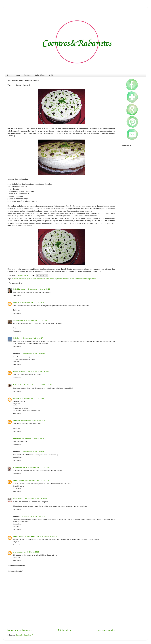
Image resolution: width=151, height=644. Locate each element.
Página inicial (65, 630)
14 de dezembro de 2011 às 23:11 (35, 499)
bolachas (15, 279)
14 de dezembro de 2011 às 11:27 (31, 338)
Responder (17, 295)
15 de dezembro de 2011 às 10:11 (47, 536)
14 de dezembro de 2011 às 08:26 (38, 289)
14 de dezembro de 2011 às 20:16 (37, 481)
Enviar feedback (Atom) (25, 635)
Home (10, 75)
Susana (16, 302)
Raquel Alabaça (19, 371)
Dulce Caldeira (19, 481)
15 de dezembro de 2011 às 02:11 (33, 516)
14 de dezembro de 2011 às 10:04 (32, 302)
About (18, 75)
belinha (16, 398)
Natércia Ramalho (20, 385)
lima (48, 279)
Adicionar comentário (16, 566)
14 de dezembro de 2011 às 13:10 (38, 371)
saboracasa (18, 499)
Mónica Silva (18, 320)
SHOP (51, 75)
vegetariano (92, 279)
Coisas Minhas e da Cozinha (24, 536)
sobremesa (79, 279)
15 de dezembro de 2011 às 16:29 (27, 552)
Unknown (17, 420)
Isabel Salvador (19, 289)
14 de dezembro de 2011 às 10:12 (36, 320)
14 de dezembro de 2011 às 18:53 (33, 452)
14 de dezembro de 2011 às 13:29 (40, 385)
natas (52, 279)
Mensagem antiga (106, 630)
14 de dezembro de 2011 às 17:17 (34, 438)
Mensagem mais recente (20, 630)
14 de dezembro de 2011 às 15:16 (33, 420)
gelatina (29, 279)
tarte (85, 279)
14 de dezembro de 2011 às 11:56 (33, 354)
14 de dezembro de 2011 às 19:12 (38, 467)
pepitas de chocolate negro (64, 279)
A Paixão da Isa (19, 467)
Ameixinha (17, 438)
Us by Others (40, 75)
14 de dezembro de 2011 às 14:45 (32, 398)
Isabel (15, 338)
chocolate (22, 279)
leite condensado (39, 279)
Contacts (27, 75)
